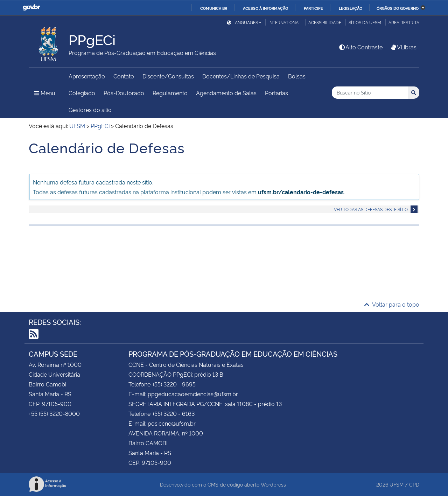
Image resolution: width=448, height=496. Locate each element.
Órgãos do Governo (398, 8)
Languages (242, 22)
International (285, 22)
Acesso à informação (265, 8)
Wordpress (273, 484)
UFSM (397, 484)
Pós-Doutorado (124, 93)
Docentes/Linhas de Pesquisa (241, 76)
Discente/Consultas (168, 76)
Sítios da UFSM (365, 22)
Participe (313, 8)
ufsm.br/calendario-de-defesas (301, 192)
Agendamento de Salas (226, 93)
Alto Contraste (360, 47)
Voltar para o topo (392, 304)
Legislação (351, 8)
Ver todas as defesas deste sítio (371, 209)
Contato (124, 76)
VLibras (403, 47)
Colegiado (82, 93)
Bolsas (297, 76)
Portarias (276, 93)
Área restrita (404, 22)
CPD (414, 484)
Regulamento (170, 93)
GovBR (31, 8)
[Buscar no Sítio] (370, 93)
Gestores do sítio (90, 110)
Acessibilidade (325, 22)
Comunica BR (214, 8)
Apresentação (87, 76)
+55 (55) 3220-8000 (54, 413)
